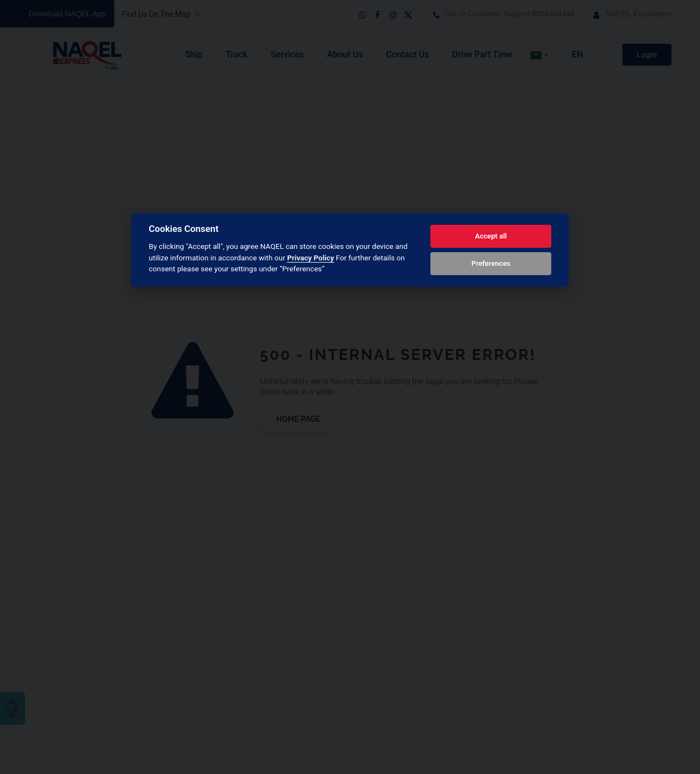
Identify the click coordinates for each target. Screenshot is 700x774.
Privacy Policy (311, 258)
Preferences (491, 263)
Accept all (491, 236)
